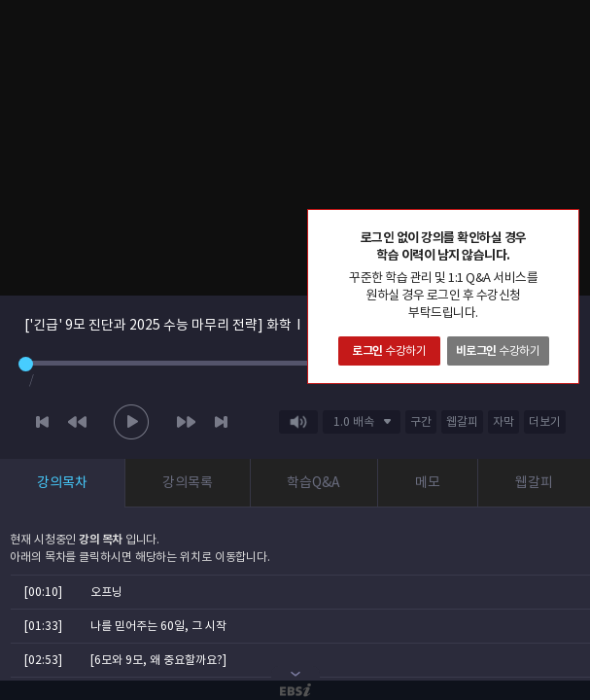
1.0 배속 (354, 421)
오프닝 (106, 592)
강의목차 (62, 482)
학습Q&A (313, 482)
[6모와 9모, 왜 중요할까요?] (158, 660)
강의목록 (188, 482)
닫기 (564, 225)
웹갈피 (534, 482)
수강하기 (389, 350)
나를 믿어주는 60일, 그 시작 (158, 626)
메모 (428, 482)
